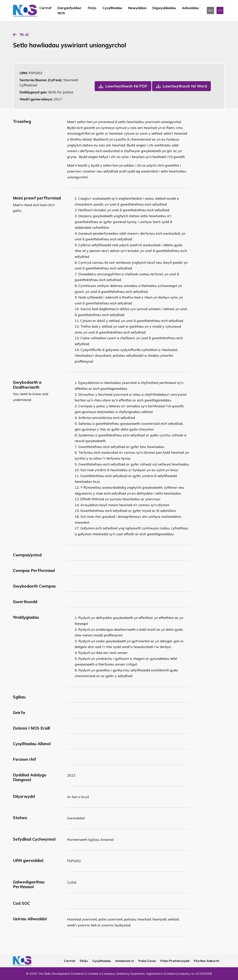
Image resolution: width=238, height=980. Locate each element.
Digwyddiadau (164, 8)
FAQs (92, 8)
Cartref (45, 8)
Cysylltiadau (112, 8)
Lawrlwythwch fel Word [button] (185, 86)
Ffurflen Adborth (207, 961)
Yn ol (24, 34)
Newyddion (137, 8)
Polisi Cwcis (147, 961)
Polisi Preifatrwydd (175, 961)
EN (210, 10)
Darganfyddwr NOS (70, 10)
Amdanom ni (125, 961)
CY (220, 10)
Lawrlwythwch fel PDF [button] (126, 86)
